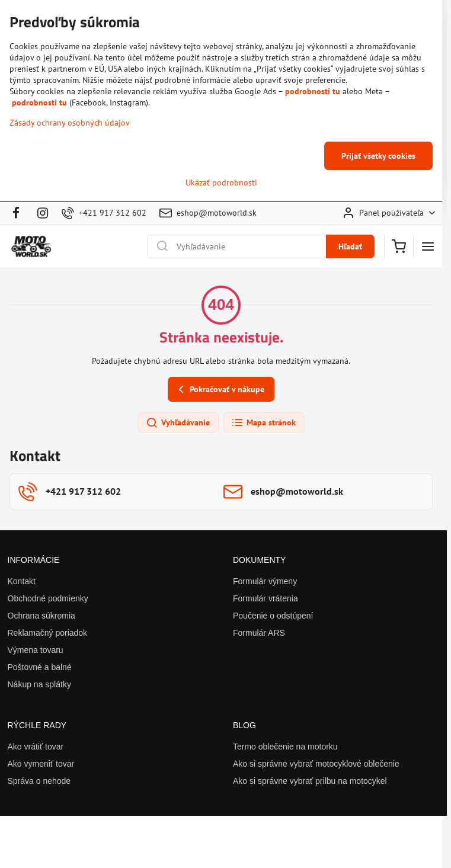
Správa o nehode (39, 781)
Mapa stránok (263, 423)
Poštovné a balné (40, 667)
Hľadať (350, 246)
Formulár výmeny (265, 581)
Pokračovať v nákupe (220, 390)
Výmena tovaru (36, 650)
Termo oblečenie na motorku (285, 747)
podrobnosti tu (313, 91)
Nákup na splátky (39, 684)
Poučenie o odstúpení (273, 616)
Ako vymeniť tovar (41, 764)
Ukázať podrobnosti (221, 182)
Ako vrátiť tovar (36, 747)
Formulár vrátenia (266, 598)
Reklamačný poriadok (48, 633)
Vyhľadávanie (178, 423)
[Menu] (428, 246)
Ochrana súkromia (41, 616)
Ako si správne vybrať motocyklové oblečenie (316, 764)
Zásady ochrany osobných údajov (70, 123)
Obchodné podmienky (48, 598)
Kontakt (22, 581)
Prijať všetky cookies (378, 156)
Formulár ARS (259, 633)
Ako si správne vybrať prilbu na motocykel (310, 781)
